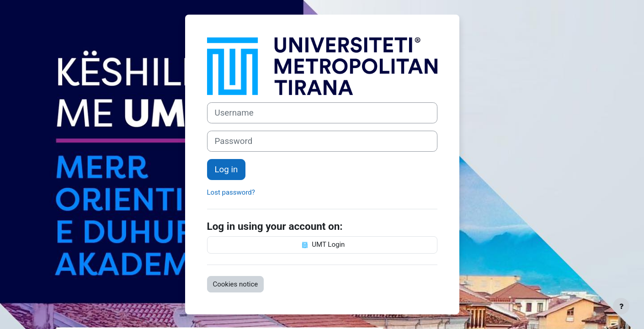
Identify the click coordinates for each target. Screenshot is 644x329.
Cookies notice (236, 284)
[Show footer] (621, 306)
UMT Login (322, 245)
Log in (226, 170)
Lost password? (231, 192)
